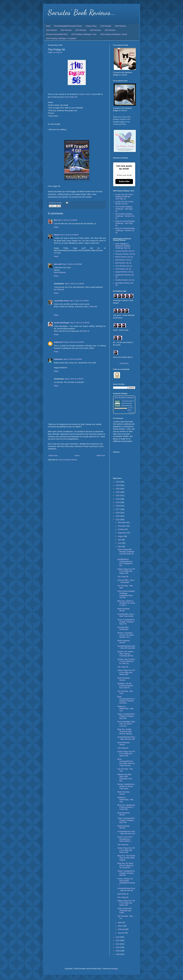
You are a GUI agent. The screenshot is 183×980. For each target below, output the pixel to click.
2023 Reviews (81, 30)
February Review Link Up (125, 254)
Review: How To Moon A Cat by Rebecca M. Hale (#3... (126, 661)
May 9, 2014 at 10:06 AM (72, 264)
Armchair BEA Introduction (123, 628)
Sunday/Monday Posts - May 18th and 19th (126, 738)
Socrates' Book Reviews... (82, 12)
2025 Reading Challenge (124, 397)
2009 (118, 951)
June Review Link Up (124, 266)
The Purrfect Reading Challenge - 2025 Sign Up (124, 209)
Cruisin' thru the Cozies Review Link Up (124, 203)
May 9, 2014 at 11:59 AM (79, 301)
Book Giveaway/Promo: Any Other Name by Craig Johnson (126, 762)
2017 (118, 509)
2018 (118, 506)
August (121, 536)
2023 (118, 489)
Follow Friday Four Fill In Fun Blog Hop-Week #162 (126, 850)
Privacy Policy (91, 26)
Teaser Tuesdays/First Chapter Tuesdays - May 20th (126, 716)
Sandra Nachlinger (62, 323)
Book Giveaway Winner (123, 610)
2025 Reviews (110, 30)
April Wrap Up (123, 894)
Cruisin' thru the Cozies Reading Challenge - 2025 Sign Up (124, 197)
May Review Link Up (123, 263)
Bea (56, 220)
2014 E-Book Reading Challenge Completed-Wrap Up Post (126, 594)
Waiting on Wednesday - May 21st (125, 709)
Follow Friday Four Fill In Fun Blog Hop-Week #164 (126, 672)
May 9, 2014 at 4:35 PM (74, 379)
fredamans (58, 359)
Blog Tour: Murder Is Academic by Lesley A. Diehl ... (126, 603)
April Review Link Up (123, 260)
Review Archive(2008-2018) (57, 34)
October (121, 529)
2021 (118, 495)
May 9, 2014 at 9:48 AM (69, 235)
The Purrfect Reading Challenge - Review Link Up (125, 216)
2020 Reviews (120, 26)
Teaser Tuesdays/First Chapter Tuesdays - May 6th (126, 873)
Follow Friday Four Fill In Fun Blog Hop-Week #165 (126, 571)
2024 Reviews (95, 30)
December (122, 522)
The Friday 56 (71, 97)
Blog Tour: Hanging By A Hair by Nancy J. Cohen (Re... (126, 807)
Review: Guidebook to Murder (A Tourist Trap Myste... (126, 786)
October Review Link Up (125, 280)
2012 (118, 940)
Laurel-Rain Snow (61, 301)
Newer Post (53, 456)
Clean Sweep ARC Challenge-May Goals (125, 911)
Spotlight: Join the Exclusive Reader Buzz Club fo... (125, 686)
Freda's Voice (84, 94)
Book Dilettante (60, 272)
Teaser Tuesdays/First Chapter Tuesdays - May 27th (126, 622)
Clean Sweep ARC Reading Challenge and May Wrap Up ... (126, 553)
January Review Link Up (125, 251)
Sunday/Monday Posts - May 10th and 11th (126, 832)
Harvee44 (58, 264)
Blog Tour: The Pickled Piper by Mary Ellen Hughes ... (126, 858)
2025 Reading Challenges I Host (84, 34)
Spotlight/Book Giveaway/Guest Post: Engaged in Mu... (125, 562)
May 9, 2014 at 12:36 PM (74, 342)
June (120, 543)
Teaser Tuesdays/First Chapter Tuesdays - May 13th (126, 820)
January (121, 933)
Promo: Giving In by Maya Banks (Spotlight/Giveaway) (126, 882)
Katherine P (59, 342)
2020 (118, 499)
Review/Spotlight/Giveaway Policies (68, 26)
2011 (118, 944)
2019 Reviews (106, 26)
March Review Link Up (124, 257)
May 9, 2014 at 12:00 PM (80, 323)
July (120, 540)
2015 (118, 516)
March (121, 926)
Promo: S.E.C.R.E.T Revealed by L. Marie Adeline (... (125, 839)
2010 (118, 947)
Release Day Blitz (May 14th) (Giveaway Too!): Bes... (125, 778)
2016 (118, 513)
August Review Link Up (124, 272)
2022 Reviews (66, 30)
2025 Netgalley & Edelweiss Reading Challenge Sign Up (123, 246)
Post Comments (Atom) (68, 460)
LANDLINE (93, 307)
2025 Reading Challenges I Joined (114, 34)
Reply (56, 227)
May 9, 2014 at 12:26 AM (67, 220)
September (122, 533)
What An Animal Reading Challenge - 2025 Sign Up (125, 223)
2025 (118, 482)
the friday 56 (58, 52)
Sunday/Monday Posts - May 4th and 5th (126, 889)
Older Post (101, 456)
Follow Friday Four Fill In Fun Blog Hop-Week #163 (126, 754)
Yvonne (124, 401)
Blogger (115, 969)
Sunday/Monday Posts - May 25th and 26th (126, 647)
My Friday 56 (59, 289)
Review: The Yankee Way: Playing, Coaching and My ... (126, 654)
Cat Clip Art (124, 363)
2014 (118, 520)
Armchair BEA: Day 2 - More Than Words (126, 615)
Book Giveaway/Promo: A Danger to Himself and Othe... (126, 700)
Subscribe (124, 181)
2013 (118, 937)
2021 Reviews (52, 30)
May (120, 546)
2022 (118, 492)
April (120, 922)
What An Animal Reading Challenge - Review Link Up (125, 230)
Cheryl (57, 235)
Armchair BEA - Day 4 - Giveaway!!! (126, 581)
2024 (118, 485)
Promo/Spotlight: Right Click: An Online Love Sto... (126, 724)
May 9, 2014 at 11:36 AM (74, 284)
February (122, 929)
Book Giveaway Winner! (123, 642)
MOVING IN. (85, 331)
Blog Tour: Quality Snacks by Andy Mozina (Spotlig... (125, 731)
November (122, 526)
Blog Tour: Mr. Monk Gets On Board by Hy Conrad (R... (125, 865)
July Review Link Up (123, 269)
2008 (118, 954)
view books (131, 412)
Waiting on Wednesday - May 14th (125, 800)
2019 (118, 502)
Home (48, 26)
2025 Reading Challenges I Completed (61, 38)
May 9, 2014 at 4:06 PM (73, 359)
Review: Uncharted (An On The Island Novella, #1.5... (125, 635)
